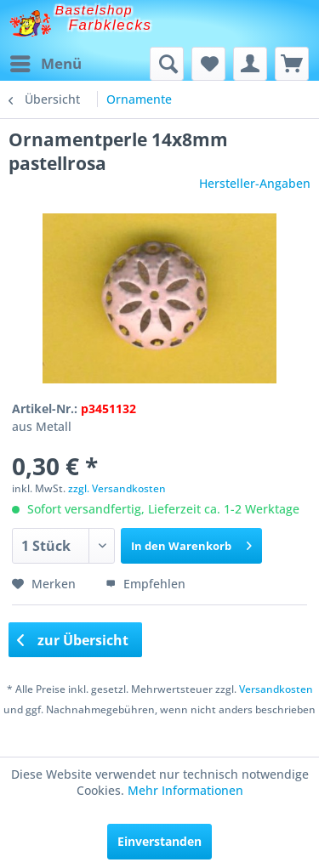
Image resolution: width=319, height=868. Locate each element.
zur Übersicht (73, 640)
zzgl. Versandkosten (117, 488)
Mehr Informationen (185, 790)
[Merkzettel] (208, 64)
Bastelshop (94, 10)
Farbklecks (111, 25)
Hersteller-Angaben (255, 183)
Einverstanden (159, 841)
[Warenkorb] (292, 64)
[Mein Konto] (250, 64)
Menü (46, 62)
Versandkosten (276, 689)
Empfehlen (145, 584)
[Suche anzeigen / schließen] (167, 64)
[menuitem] (45, 64)
